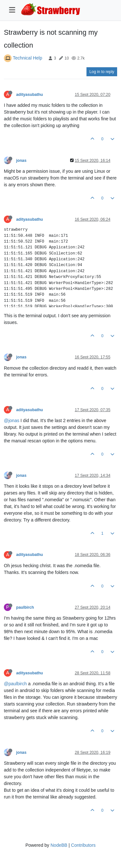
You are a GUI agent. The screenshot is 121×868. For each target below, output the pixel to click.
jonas (21, 161)
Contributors (83, 845)
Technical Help (28, 58)
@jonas (12, 420)
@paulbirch (15, 684)
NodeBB (59, 845)
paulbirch (25, 607)
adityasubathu (30, 95)
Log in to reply (102, 72)
